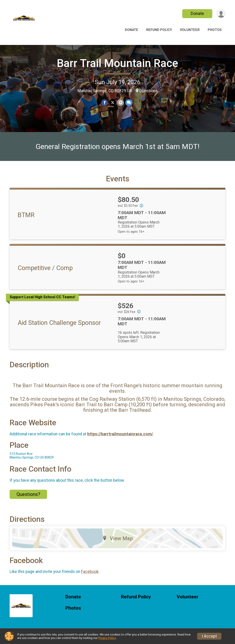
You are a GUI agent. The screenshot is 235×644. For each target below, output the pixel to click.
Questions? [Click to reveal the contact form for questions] (28, 494)
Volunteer (190, 30)
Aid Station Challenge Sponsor (59, 323)
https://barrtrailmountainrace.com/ (120, 434)
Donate (197, 13)
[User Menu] (221, 14)
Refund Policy (159, 30)
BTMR (26, 215)
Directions (148, 91)
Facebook (90, 572)
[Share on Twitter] (113, 103)
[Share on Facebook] (105, 103)
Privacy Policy (107, 638)
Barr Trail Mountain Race (117, 63)
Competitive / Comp (45, 268)
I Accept (209, 636)
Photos (215, 30)
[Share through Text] (129, 103)
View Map (118, 538)
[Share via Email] (121, 103)
